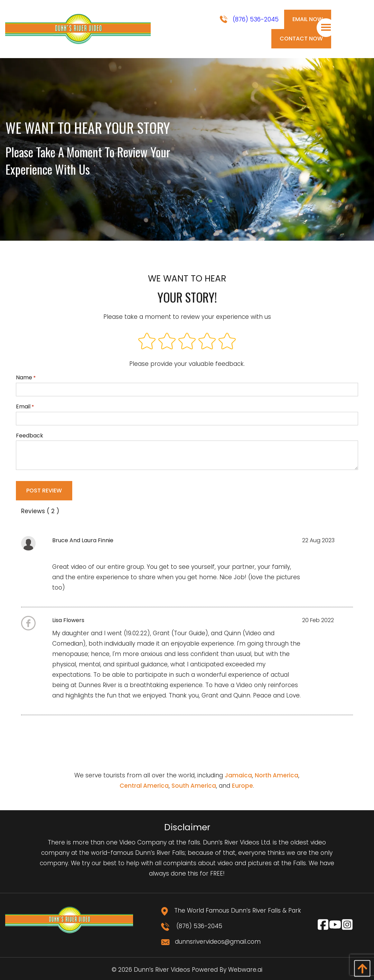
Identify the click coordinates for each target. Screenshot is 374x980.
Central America (144, 786)
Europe (242, 786)
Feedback (187, 451)
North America (277, 775)
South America (194, 786)
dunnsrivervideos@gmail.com (211, 942)
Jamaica (238, 775)
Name (187, 385)
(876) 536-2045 (249, 20)
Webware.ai (245, 970)
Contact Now (301, 39)
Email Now (308, 19)
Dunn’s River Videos (162, 970)
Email (187, 414)
